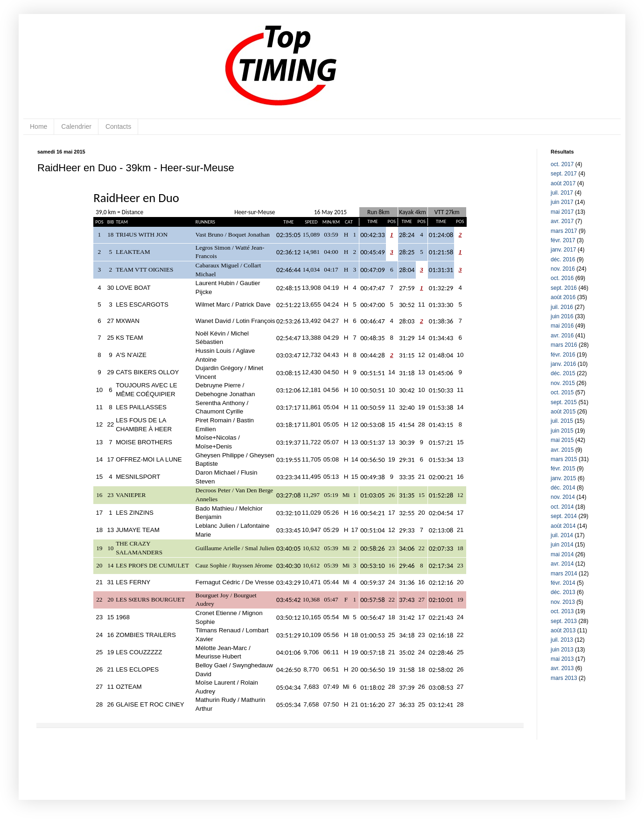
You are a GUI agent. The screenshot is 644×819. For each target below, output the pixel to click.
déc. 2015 (563, 373)
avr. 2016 (562, 336)
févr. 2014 (563, 583)
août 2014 (563, 526)
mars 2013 (564, 678)
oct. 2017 (562, 164)
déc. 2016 (563, 259)
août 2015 (563, 412)
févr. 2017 (563, 240)
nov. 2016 (563, 269)
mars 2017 (564, 231)
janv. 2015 (563, 478)
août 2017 (563, 183)
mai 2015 (562, 440)
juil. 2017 (562, 193)
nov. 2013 (563, 602)
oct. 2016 (562, 278)
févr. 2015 (563, 469)
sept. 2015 (564, 402)
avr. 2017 (562, 221)
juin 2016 (562, 316)
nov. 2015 (563, 383)
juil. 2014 (562, 535)
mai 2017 (562, 212)
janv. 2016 (563, 364)
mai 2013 (562, 659)
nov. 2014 (563, 497)
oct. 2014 (562, 507)
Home (38, 126)
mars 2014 (564, 574)
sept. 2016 (564, 288)
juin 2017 (562, 202)
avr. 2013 (562, 668)
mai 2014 (562, 554)
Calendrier (76, 126)
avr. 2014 (562, 564)
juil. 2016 (562, 307)
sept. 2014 (564, 516)
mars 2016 (564, 345)
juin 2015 (562, 431)
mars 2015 (564, 459)
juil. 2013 (562, 640)
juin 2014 (562, 545)
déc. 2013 (563, 592)
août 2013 (563, 630)
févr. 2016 (563, 355)
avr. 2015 (562, 450)
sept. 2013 (564, 621)
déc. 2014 (563, 488)
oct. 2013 (562, 611)
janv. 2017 (563, 250)
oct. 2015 (562, 392)
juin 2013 (562, 650)
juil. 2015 (562, 421)
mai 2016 (562, 326)
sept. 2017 (564, 174)
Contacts (118, 126)
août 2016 (563, 297)
